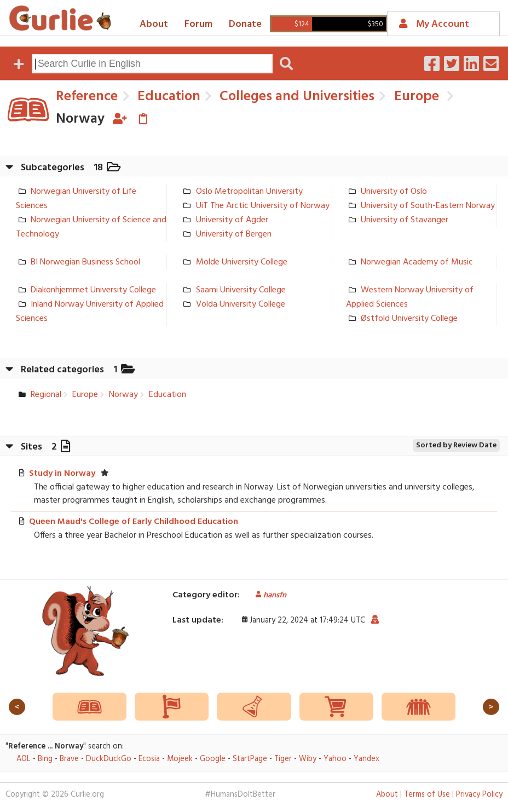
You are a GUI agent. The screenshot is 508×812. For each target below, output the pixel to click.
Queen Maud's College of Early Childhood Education (134, 522)
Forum (198, 24)
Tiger (283, 759)
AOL (24, 759)
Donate (245, 24)
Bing (45, 759)
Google (213, 759)
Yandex (366, 759)
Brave (69, 759)
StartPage (250, 759)
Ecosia (149, 759)
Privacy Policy (479, 795)
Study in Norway (62, 474)
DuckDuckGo (109, 759)
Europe (415, 97)
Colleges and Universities (295, 97)
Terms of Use (427, 795)
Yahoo (335, 759)
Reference (87, 97)
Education (167, 97)
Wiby (308, 759)
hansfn (267, 595)
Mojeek (180, 759)
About (154, 24)
